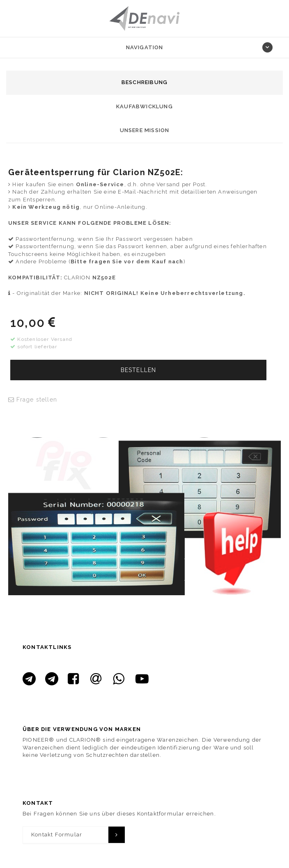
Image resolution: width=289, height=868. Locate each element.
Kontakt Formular (57, 835)
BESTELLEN (139, 370)
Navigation (145, 47)
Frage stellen (33, 400)
